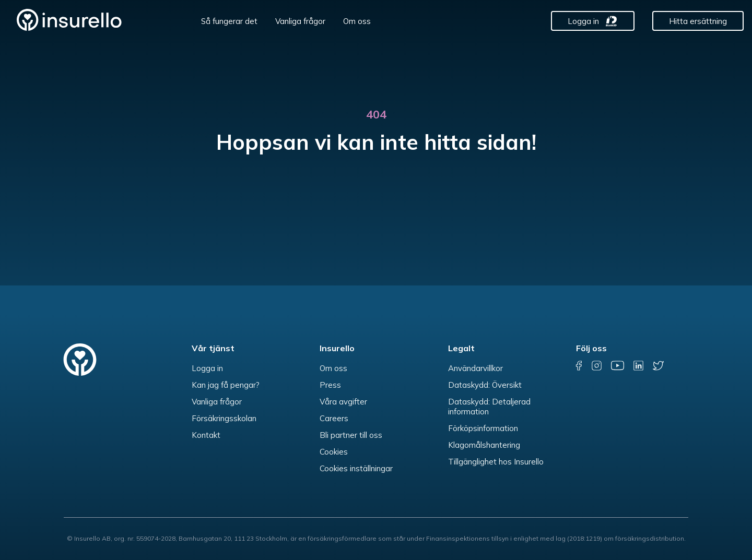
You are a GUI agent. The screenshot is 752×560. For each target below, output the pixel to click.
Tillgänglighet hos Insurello (496, 462)
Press (330, 385)
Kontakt (206, 435)
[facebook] (579, 366)
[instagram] (597, 366)
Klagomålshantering (484, 445)
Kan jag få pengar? (226, 385)
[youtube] (618, 366)
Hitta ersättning (698, 21)
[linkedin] (638, 366)
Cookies (334, 452)
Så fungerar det (229, 21)
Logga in (583, 21)
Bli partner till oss (351, 435)
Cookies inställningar (356, 468)
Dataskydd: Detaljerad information (489, 407)
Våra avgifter (343, 402)
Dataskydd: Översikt (485, 385)
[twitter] (658, 366)
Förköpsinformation (483, 428)
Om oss (357, 21)
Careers (334, 418)
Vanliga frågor (300, 21)
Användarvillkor (475, 368)
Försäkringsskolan (224, 418)
